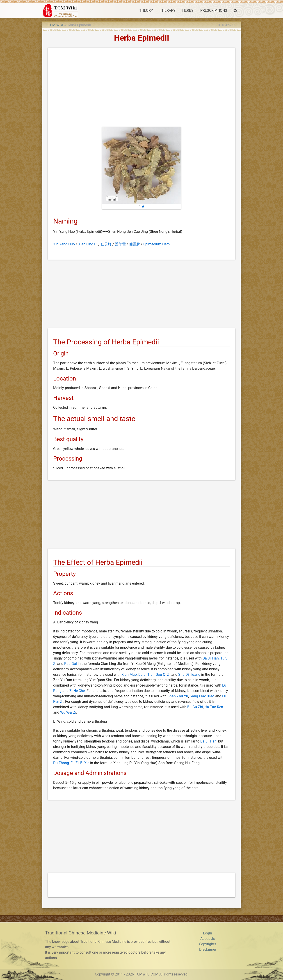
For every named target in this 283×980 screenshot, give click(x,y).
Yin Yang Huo (64, 244)
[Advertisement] (142, 88)
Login (208, 933)
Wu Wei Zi (68, 712)
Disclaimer (208, 949)
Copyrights (208, 944)
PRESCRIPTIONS (214, 10)
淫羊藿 (120, 244)
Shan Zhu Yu (178, 696)
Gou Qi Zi (163, 674)
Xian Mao (129, 674)
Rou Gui (71, 664)
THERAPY (168, 10)
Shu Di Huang (189, 674)
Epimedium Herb (156, 244)
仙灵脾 (106, 244)
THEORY (146, 10)
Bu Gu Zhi (195, 707)
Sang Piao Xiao (202, 696)
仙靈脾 (135, 244)
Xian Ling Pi (88, 244)
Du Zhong (61, 763)
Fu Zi (75, 763)
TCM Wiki (55, 25)
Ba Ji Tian (211, 658)
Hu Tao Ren (214, 707)
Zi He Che (77, 691)
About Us (208, 939)
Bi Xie (85, 763)
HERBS (188, 10)
